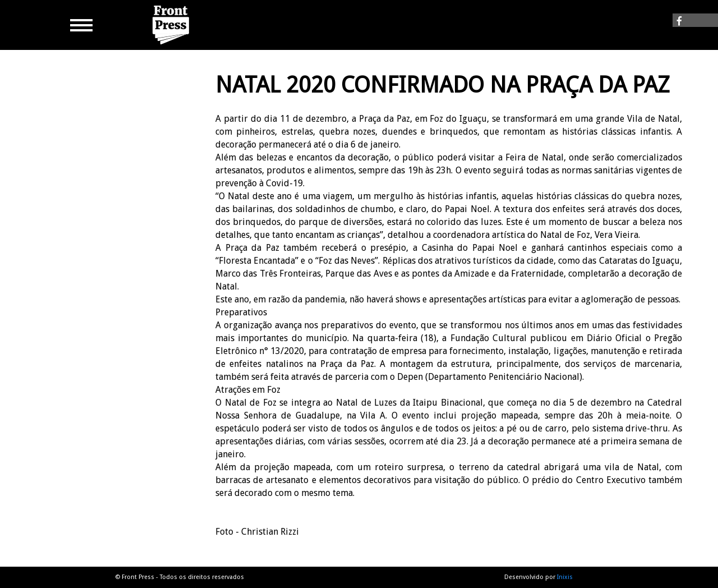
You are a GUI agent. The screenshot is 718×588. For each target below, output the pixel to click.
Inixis (565, 577)
